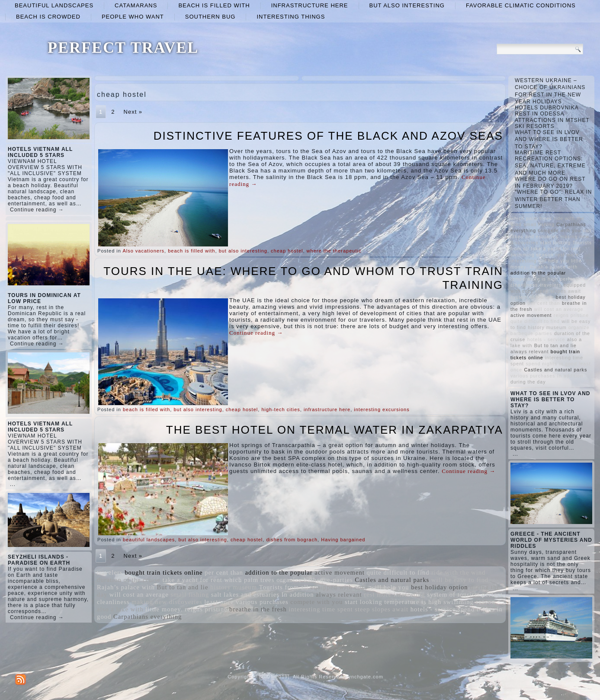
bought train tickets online (164, 572)
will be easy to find (460, 580)
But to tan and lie (182, 587)
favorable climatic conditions (521, 5)
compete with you (316, 602)
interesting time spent (321, 609)
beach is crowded (48, 17)
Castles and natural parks (392, 580)
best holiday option (439, 587)
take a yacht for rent (193, 580)
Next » (133, 112)
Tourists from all (284, 587)
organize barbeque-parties (315, 580)
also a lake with (120, 609)
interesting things (291, 17)
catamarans (136, 5)
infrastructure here (310, 5)
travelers (110, 572)
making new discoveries (167, 602)
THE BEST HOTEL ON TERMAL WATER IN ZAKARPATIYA (335, 430)
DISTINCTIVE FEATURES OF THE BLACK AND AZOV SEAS (328, 136)
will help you (389, 587)
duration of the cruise (129, 580)
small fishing (190, 595)
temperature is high (413, 602)
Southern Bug (210, 17)
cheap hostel (287, 251)
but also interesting (407, 5)
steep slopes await (382, 609)
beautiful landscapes (54, 5)
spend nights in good (551, 364)
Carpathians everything (148, 617)
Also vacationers (143, 251)
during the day (528, 382)
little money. (164, 609)
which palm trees (249, 580)
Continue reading (256, 333)
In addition (298, 595)
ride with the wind (458, 572)
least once (219, 602)
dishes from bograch (292, 540)
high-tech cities (281, 409)
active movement (340, 572)
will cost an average (139, 595)
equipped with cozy (339, 587)
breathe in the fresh (258, 609)
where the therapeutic (334, 251)
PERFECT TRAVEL (123, 48)
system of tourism (453, 595)
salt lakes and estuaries (245, 595)
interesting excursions (382, 409)
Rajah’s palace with (126, 587)
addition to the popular (279, 572)
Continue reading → (37, 210)
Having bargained (343, 540)
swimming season (469, 602)
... (13, 484)
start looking (364, 602)
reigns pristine (206, 609)
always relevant (339, 595)
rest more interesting (394, 595)
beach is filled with (214, 5)
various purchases (262, 602)
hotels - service (433, 609)
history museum (234, 587)
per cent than (224, 572)
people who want (133, 17)
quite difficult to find (398, 572)
